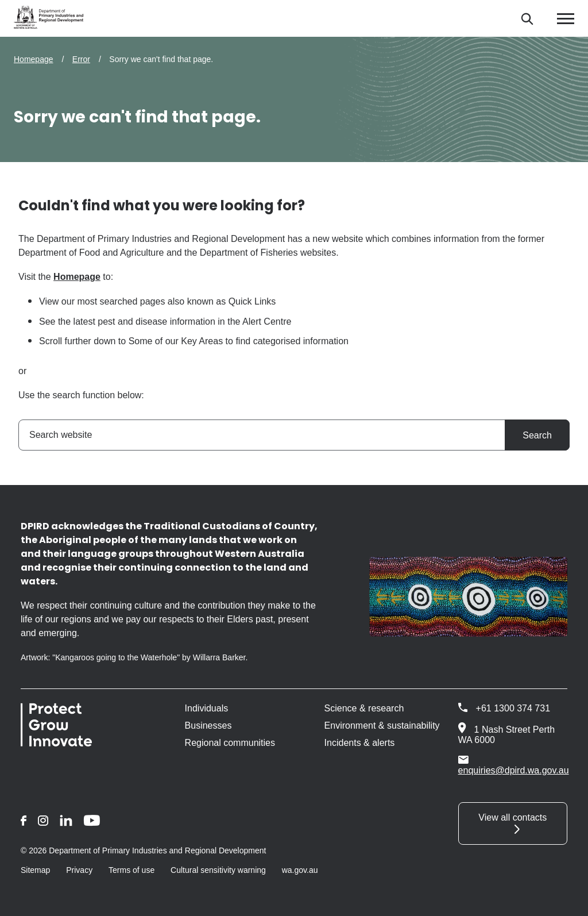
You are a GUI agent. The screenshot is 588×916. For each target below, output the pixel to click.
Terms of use (131, 870)
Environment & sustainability (382, 726)
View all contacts (512, 817)
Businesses (208, 726)
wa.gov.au (300, 870)
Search (537, 435)
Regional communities (230, 743)
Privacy (79, 870)
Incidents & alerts (360, 743)
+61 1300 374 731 (513, 708)
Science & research (364, 708)
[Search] (527, 19)
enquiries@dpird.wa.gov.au (514, 765)
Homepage (34, 59)
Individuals (207, 708)
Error (81, 59)
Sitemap (35, 870)
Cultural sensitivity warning (218, 870)
